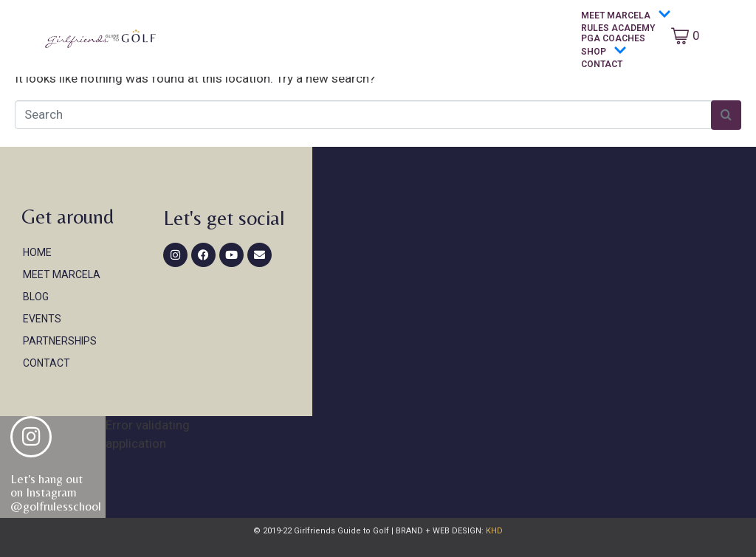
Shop (604, 51)
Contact (602, 64)
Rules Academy (618, 28)
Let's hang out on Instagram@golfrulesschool (56, 492)
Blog (36, 297)
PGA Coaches (613, 38)
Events (42, 319)
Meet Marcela (626, 15)
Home (37, 252)
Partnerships (60, 341)
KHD (493, 531)
